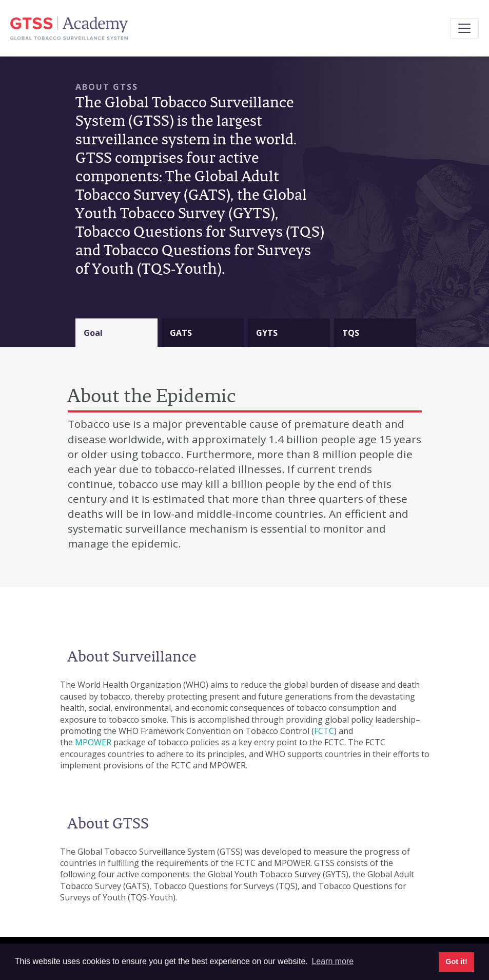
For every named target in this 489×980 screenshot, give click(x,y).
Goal (93, 333)
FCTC (324, 731)
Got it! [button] (456, 962)
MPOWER (93, 742)
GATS (181, 333)
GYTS (267, 333)
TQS (351, 333)
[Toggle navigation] (464, 28)
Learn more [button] (332, 961)
